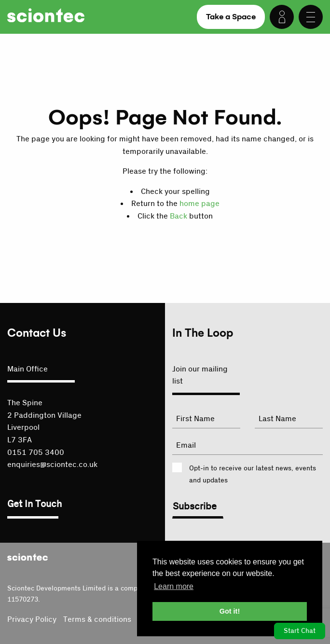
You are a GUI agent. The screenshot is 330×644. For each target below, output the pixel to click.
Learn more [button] (174, 586)
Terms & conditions (97, 619)
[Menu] (311, 17)
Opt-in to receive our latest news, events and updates (253, 474)
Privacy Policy (32, 619)
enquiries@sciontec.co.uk (52, 465)
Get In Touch (34, 504)
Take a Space (231, 17)
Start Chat (300, 631)
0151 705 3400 (36, 452)
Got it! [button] (230, 611)
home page (199, 204)
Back (179, 216)
